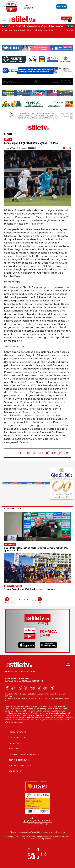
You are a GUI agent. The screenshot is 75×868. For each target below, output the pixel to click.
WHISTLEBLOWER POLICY (20, 765)
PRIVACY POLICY (16, 743)
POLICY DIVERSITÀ (17, 749)
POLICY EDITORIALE (17, 732)
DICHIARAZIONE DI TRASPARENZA (24, 754)
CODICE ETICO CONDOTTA (20, 738)
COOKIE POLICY (15, 771)
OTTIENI (62, 6)
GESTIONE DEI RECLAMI (19, 760)
